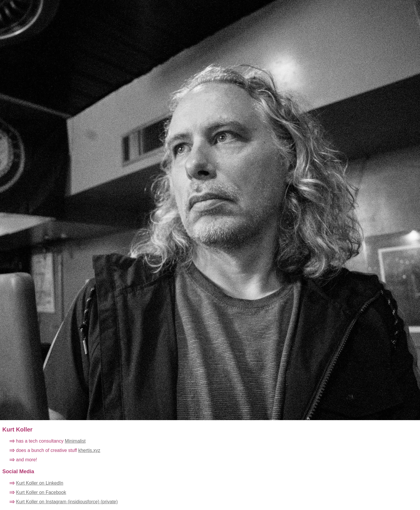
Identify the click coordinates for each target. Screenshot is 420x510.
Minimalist (75, 441)
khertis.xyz (89, 450)
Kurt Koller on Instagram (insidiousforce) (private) (67, 502)
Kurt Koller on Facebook (41, 492)
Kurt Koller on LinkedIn (40, 483)
